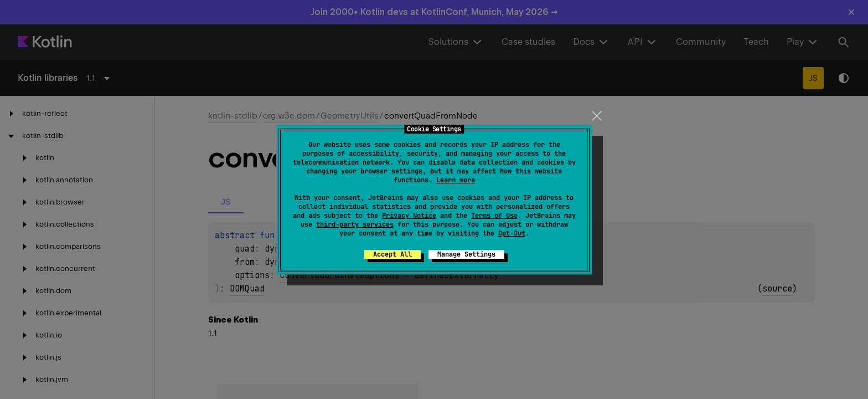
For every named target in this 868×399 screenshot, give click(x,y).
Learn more (456, 180)
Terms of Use (494, 216)
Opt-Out (512, 233)
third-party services (355, 224)
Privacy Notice (409, 216)
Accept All (392, 254)
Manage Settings (466, 254)
